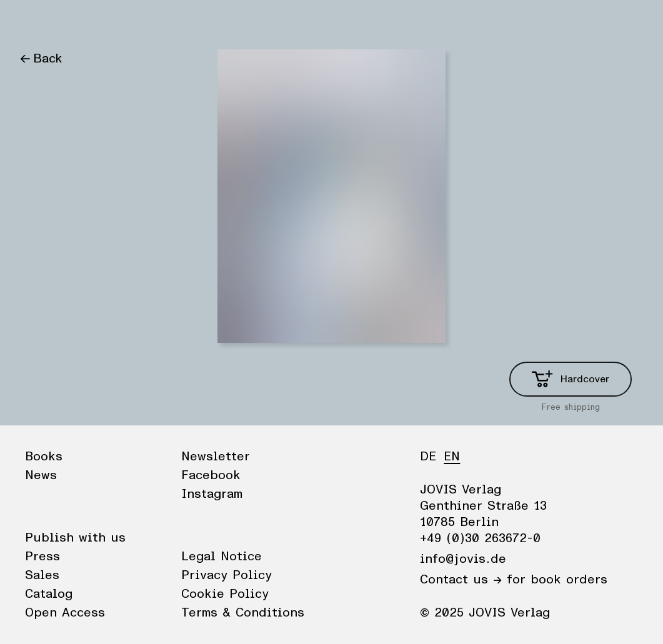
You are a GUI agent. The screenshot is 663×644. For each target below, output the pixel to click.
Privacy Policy (227, 575)
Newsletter (216, 457)
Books (37, 22)
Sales (42, 575)
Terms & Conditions (243, 613)
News (84, 22)
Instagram (212, 494)
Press (42, 557)
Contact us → (461, 580)
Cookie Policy (225, 594)
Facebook (211, 475)
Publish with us (75, 538)
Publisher (138, 22)
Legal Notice (222, 557)
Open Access (65, 613)
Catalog (49, 594)
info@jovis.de (463, 559)
